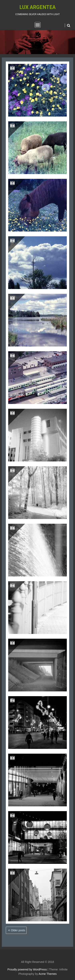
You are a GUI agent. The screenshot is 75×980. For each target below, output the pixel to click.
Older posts (18, 930)
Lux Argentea (37, 7)
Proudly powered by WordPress (27, 969)
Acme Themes (48, 974)
